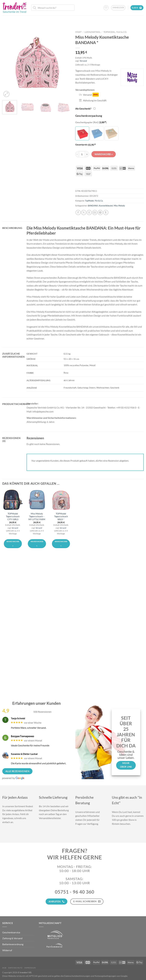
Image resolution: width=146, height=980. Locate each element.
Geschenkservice (11, 932)
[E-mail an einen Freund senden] (95, 212)
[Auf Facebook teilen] (78, 212)
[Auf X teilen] (84, 212)
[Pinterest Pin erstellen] (100, 212)
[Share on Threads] (89, 212)
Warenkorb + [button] (13, 544)
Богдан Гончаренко (23, 736)
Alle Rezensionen (17, 771)
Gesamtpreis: (82, 145)
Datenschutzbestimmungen (77, 976)
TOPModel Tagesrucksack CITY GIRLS (13, 516)
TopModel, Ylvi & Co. (115, 32)
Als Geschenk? (83, 109)
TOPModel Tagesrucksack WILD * (61, 516)
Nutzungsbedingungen (105, 976)
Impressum (30, 968)
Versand (83, 61)
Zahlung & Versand (12, 938)
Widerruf (7, 950)
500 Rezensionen (42, 712)
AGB (4, 968)
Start (78, 32)
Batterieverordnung (13, 944)
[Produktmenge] (82, 154)
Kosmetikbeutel (106, 206)
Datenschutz (15, 968)
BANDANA (93, 206)
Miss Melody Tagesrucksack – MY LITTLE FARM (37, 516)
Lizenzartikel (93, 32)
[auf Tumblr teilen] (106, 212)
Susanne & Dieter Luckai (24, 754)
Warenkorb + (104, 154)
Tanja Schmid (18, 718)
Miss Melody (119, 206)
